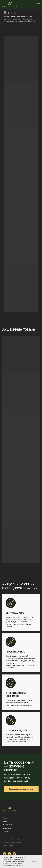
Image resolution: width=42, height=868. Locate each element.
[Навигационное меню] (38, 4)
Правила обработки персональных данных (17, 839)
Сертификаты (8, 825)
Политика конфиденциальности (14, 842)
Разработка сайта (9, 846)
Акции (5, 821)
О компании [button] (7, 828)
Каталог (5, 818)
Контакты (6, 832)
